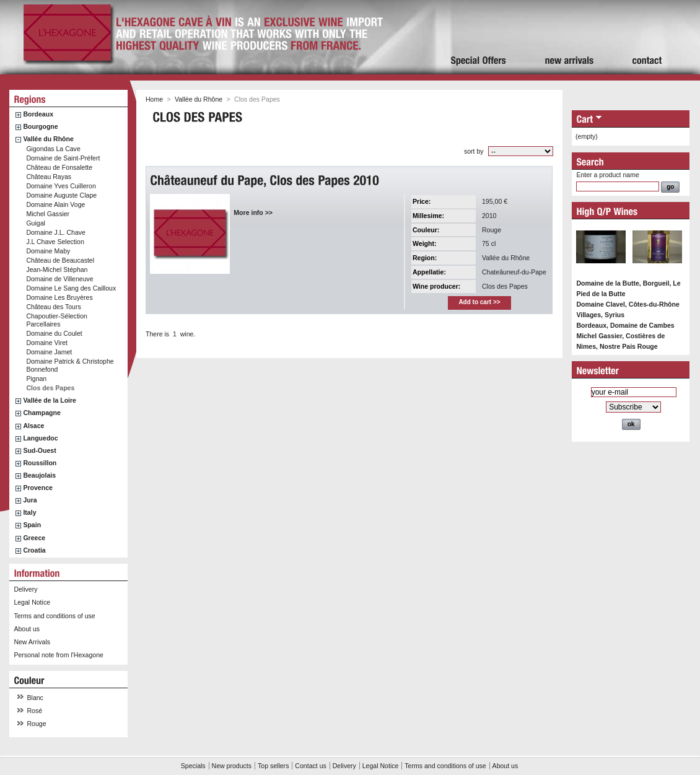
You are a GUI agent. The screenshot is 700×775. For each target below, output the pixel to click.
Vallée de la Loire (50, 400)
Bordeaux (38, 114)
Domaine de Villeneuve (59, 279)
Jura (30, 500)
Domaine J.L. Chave (56, 232)
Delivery (25, 589)
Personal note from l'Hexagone (58, 655)
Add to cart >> (479, 302)
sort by (474, 151)
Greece (34, 538)
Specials (193, 766)
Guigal (36, 223)
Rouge (37, 724)
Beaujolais (39, 475)
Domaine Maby (48, 251)
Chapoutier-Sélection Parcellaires (57, 320)
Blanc (35, 698)
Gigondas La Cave (53, 149)
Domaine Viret (47, 343)
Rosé (35, 711)
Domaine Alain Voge (55, 204)
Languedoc (40, 438)
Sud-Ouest (39, 450)
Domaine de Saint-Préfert (63, 158)
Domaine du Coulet (54, 333)
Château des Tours (53, 307)
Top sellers (273, 766)
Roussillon (40, 463)
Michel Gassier (48, 214)
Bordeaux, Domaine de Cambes (625, 325)
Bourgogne (40, 126)
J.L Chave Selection (55, 242)
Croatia (34, 550)
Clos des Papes (50, 388)
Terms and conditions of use (54, 616)
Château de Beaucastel (60, 260)
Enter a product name (607, 175)
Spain (32, 525)
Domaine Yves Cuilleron (61, 186)
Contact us (310, 766)
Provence (38, 488)
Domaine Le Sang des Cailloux (71, 288)
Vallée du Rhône (48, 139)
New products (232, 766)
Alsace (33, 426)
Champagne (42, 413)
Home (154, 99)
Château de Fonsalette (59, 167)
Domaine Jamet (49, 352)
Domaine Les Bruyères (59, 297)
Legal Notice (32, 602)
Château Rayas (49, 177)
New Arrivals (32, 642)
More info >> (253, 212)
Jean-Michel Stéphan (57, 269)
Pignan (36, 379)
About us (27, 629)
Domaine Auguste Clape (61, 195)
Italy (29, 512)
